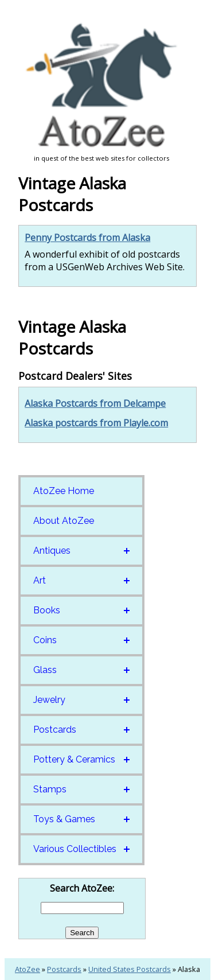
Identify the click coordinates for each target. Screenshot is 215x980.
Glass (45, 670)
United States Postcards (130, 969)
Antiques (52, 551)
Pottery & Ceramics (74, 759)
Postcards (55, 730)
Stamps (50, 789)
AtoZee (28, 969)
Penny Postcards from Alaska (87, 238)
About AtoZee (64, 521)
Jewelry (49, 700)
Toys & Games (64, 819)
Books (47, 610)
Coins (45, 640)
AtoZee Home (64, 491)
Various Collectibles (75, 849)
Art (40, 580)
